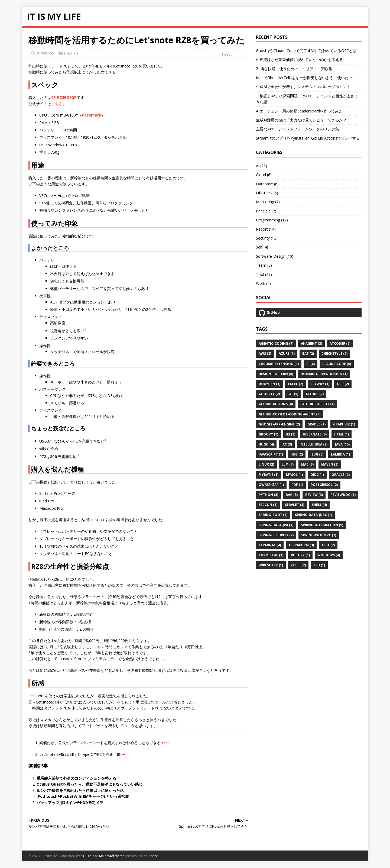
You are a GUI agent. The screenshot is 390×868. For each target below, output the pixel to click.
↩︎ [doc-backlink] (163, 743)
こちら (57, 104)
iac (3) (287, 444)
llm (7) (288, 464)
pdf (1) (297, 485)
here (154, 856)
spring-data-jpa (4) (276, 525)
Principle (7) (266, 211)
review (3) (314, 495)
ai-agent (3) (311, 343)
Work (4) (263, 283)
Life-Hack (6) (267, 193)
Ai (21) (261, 166)
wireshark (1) (271, 565)
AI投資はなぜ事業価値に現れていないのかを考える (299, 59)
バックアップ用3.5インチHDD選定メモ (70, 803)
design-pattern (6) (276, 374)
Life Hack (72, 53)
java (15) (342, 444)
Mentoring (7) (268, 202)
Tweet (227, 54)
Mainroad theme (112, 856)
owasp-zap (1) (271, 485)
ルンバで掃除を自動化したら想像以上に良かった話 (80, 790)
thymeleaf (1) (271, 555)
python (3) (268, 495)
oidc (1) (317, 475)
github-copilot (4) (317, 404)
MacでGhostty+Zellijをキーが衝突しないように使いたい (304, 78)
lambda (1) (340, 454)
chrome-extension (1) (279, 364)
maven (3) (330, 464)
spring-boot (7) (273, 515)
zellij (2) (298, 565)
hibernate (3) (315, 434)
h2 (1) (290, 434)
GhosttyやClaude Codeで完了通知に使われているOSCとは (306, 51)
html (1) (342, 434)
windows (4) (329, 555)
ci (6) (311, 364)
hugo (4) (266, 444)
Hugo (87, 856)
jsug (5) (317, 454)
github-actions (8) (276, 404)
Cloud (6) (264, 175)
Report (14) (266, 229)
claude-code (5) (337, 364)
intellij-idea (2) (313, 444)
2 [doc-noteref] (79, 455)
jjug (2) (297, 454)
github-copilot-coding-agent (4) (290, 414)
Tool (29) (264, 274)
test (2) (328, 545)
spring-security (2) (276, 535)
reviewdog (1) (343, 495)
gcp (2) (343, 384)
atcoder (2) (340, 343)
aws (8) (265, 354)
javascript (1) (271, 454)
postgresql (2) (324, 485)
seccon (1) (268, 505)
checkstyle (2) (334, 354)
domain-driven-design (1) (324, 374)
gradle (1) (316, 424)
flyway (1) (320, 384)
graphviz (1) (344, 424)
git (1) (293, 394)
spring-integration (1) (322, 525)
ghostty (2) (269, 394)
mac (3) (307, 464)
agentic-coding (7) (276, 343)
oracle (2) (341, 475)
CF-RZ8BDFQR (64, 97)
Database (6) (267, 184)
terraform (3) (301, 545)
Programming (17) (272, 220)
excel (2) (295, 384)
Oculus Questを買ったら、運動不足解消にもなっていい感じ (90, 784)
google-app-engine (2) (279, 424)
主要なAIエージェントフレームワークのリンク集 (298, 129)
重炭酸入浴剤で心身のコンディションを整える (76, 778)
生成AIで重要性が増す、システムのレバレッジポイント (303, 87)
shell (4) (319, 505)
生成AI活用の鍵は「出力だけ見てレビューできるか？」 (303, 120)
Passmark (92, 115)
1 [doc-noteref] (85, 330)
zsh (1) (319, 565)
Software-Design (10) (275, 256)
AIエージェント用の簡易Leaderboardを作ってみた (299, 111)
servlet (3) (295, 505)
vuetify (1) (300, 555)
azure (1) (287, 354)
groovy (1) (268, 434)
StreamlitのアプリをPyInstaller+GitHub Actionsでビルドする (308, 138)
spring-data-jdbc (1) (313, 515)
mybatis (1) (269, 475)
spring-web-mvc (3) (319, 535)
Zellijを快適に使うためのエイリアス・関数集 (294, 69)
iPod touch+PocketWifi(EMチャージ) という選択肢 (83, 796)
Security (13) (267, 238)
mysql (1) (294, 475)
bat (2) (308, 354)
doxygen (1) (269, 384)
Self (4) (262, 247)
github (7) (315, 394)
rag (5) (292, 495)
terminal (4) (270, 545)
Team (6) (264, 265)
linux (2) (266, 464)
